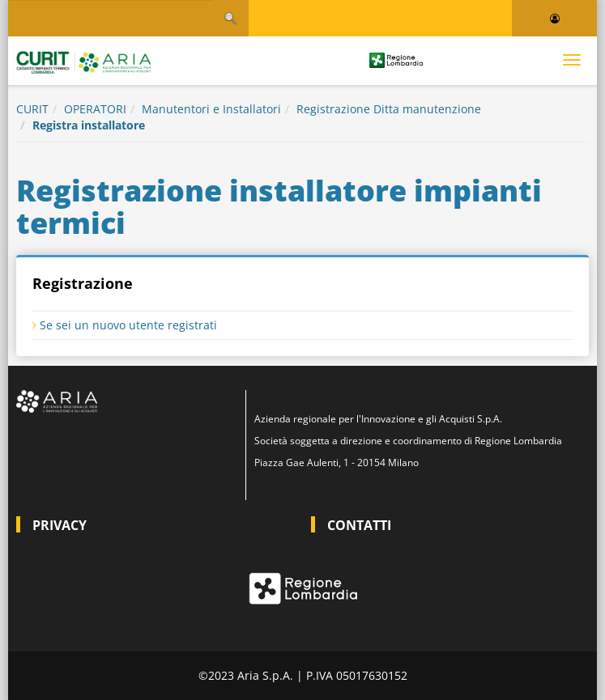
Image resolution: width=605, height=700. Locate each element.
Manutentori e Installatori (211, 109)
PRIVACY (60, 525)
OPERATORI (95, 109)
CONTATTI (359, 525)
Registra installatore (89, 125)
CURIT (32, 109)
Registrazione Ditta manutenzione (389, 109)
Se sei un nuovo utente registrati (125, 325)
